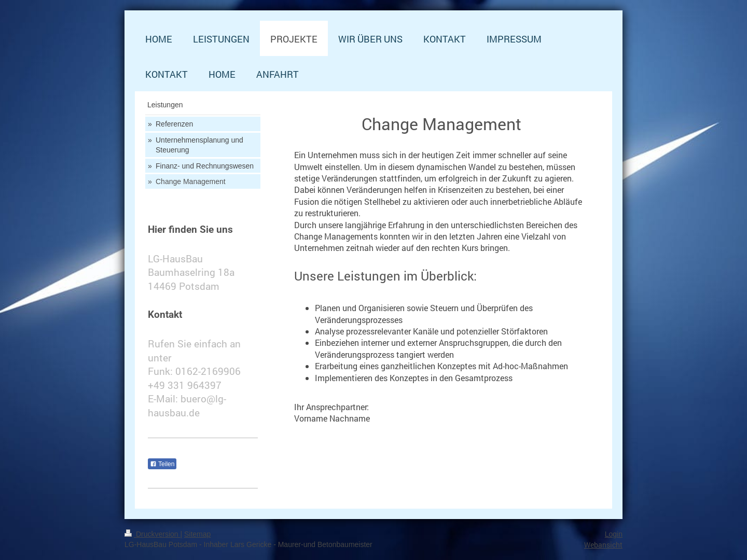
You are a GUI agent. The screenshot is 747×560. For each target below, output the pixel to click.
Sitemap (197, 534)
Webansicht (603, 545)
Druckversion (152, 534)
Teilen (162, 464)
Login (614, 534)
